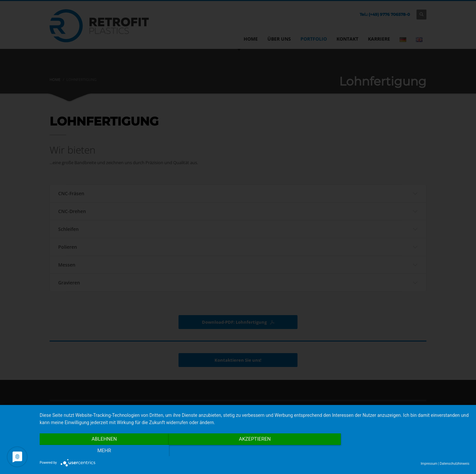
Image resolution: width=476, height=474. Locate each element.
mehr (405, 451)
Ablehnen (104, 451)
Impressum (429, 464)
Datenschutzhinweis (455, 464)
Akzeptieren (255, 451)
